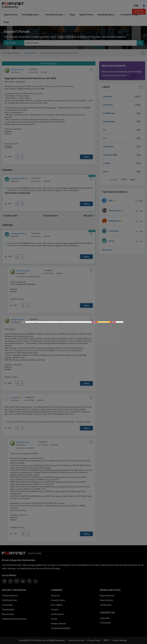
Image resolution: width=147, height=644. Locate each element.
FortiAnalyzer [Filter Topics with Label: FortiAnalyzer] (109, 121)
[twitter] (11, 581)
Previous (114, 179)
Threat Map (7, 605)
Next (133, 179)
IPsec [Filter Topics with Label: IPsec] (106, 172)
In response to (28, 277)
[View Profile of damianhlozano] (18, 69)
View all (106, 250)
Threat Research (10, 596)
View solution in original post (17, 193)
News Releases (107, 596)
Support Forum (11, 15)
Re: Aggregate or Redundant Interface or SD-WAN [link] (59, 53)
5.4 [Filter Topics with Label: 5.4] (105, 138)
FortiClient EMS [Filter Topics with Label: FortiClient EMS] (110, 155)
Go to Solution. (52, 63)
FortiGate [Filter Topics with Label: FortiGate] (107, 96)
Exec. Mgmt (56, 605)
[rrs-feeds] (36, 581)
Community (105, 623)
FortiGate (8, 147)
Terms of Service (76, 640)
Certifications (57, 614)
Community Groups (54, 15)
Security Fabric (58, 600)
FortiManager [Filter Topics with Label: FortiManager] (109, 113)
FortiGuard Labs (9, 600)
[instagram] (29, 581)
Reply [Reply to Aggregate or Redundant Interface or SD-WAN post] (86, 157)
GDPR (106, 640)
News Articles (106, 600)
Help (136, 5)
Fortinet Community (13, 5)
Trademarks (106, 605)
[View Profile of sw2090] (14, 397)
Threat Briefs (8, 610)
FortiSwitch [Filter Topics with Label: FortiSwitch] (108, 147)
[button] (19, 157)
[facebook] (4, 581)
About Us (55, 596)
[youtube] (17, 581)
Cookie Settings (119, 640)
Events (54, 619)
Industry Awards (58, 623)
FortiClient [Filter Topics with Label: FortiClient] (108, 105)
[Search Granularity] (14, 43)
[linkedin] (23, 581)
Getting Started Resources (14, 619)
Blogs (72, 15)
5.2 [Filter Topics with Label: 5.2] (105, 130)
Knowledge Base (30, 15)
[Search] (140, 43)
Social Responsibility (61, 628)
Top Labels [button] (140, 88)
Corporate (105, 618)
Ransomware (8, 614)
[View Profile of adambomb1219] (17, 178)
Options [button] (145, 53)
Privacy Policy (94, 640)
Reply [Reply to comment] (86, 204)
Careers (55, 610)
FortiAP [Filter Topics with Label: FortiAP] (107, 163)
